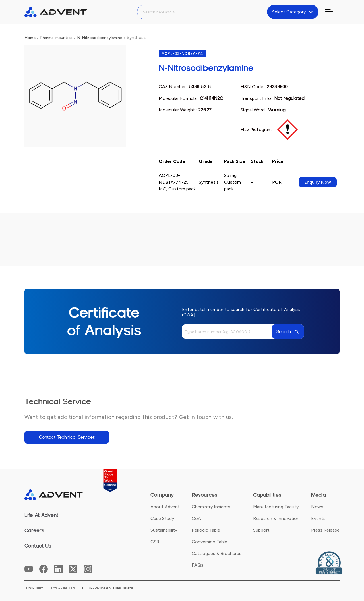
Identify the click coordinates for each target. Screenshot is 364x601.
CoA (196, 518)
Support (261, 530)
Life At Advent (41, 515)
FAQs (197, 565)
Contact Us (38, 546)
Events (318, 518)
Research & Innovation (276, 518)
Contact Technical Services (67, 437)
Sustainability (164, 530)
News (317, 507)
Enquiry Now (318, 182)
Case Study (162, 518)
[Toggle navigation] (332, 12)
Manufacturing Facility (276, 507)
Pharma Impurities (56, 38)
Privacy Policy (34, 588)
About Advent (165, 507)
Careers (34, 530)
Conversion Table (209, 542)
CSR (155, 542)
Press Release (325, 530)
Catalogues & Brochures (217, 553)
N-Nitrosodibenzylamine (100, 38)
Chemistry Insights (211, 507)
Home (30, 38)
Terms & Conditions (62, 588)
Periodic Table (206, 530)
